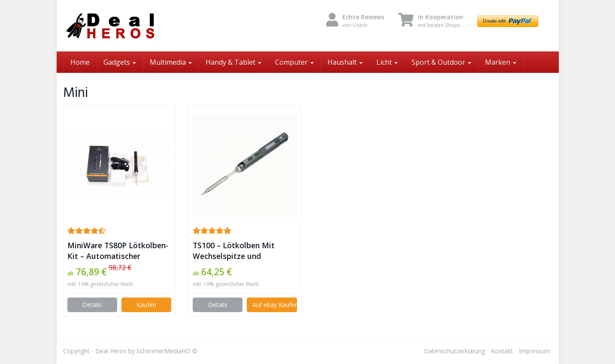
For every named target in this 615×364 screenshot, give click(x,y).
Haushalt (345, 62)
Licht (387, 62)
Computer (294, 62)
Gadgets (120, 62)
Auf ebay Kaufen (274, 305)
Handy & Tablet (233, 62)
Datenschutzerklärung (454, 351)
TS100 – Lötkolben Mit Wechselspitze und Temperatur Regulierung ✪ (242, 251)
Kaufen (146, 305)
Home (80, 62)
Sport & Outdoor (441, 62)
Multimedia (171, 62)
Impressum (535, 351)
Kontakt (502, 351)
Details (92, 305)
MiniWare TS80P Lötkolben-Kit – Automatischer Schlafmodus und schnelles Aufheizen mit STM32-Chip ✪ (118, 251)
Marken (501, 62)
